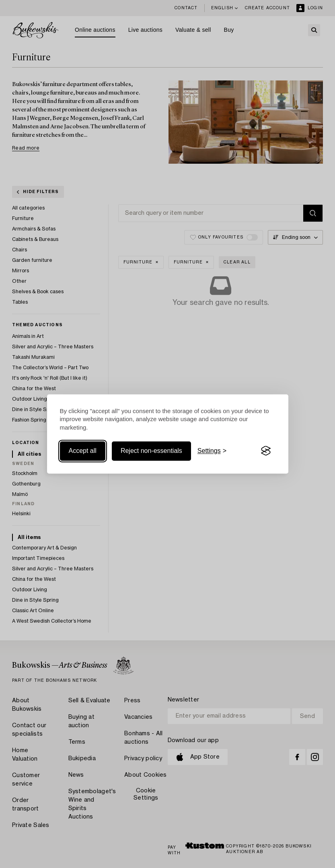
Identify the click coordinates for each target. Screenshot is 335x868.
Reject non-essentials (151, 451)
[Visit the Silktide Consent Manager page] (266, 451)
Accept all (83, 451)
